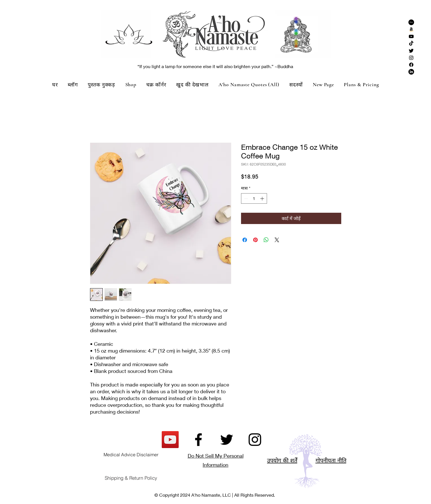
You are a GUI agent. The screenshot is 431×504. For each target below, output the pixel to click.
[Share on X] (277, 240)
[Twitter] (411, 51)
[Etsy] (411, 22)
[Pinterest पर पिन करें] (255, 240)
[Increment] (263, 198)
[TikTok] (411, 44)
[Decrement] (245, 198)
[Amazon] (411, 29)
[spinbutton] (254, 198)
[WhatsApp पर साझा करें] (266, 240)
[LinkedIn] (411, 72)
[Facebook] (411, 65)
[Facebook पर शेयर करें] (245, 240)
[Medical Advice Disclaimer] (131, 455)
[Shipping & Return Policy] (131, 478)
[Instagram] (411, 58)
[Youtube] (411, 36)
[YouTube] (170, 440)
